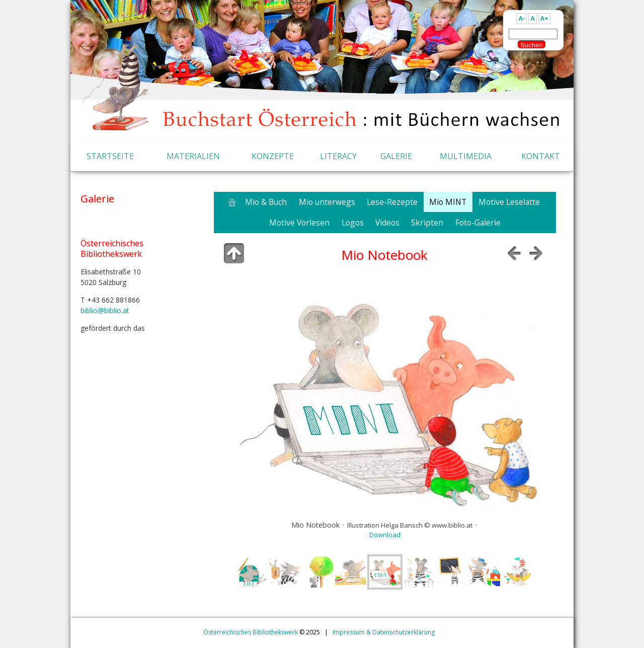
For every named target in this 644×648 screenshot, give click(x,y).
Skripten (427, 223)
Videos (387, 223)
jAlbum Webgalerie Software (359, 599)
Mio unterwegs (327, 202)
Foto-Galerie (478, 223)
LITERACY (338, 156)
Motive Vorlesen (299, 223)
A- (521, 19)
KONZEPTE (273, 156)
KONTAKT (541, 156)
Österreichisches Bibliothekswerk (251, 632)
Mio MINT (448, 202)
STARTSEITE (110, 156)
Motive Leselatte (509, 202)
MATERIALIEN (193, 156)
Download (385, 535)
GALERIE (396, 156)
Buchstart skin (430, 599)
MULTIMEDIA (466, 156)
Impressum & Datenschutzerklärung (384, 632)
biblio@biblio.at (105, 310)
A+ (544, 19)
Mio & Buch (266, 202)
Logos (353, 223)
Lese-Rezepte (392, 202)
